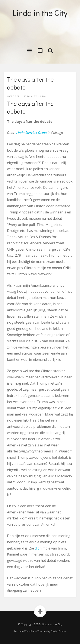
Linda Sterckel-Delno (31, 133)
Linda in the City (40, 13)
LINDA (42, 96)
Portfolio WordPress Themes (30, 631)
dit (37, 548)
